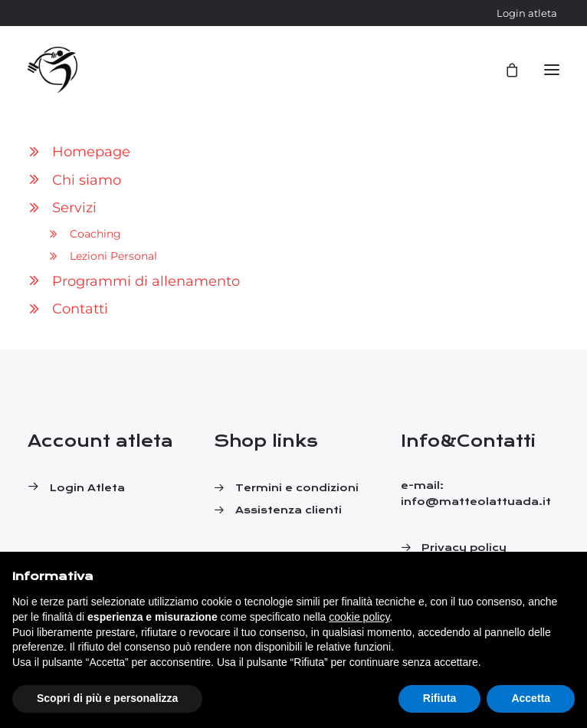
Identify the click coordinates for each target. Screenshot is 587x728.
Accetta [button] (531, 698)
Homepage (91, 152)
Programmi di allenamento (146, 281)
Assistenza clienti (289, 510)
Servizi (74, 208)
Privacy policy (464, 548)
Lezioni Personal (113, 256)
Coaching (95, 234)
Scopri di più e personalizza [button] (107, 698)
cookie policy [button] (359, 617)
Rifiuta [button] (440, 698)
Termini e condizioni (297, 488)
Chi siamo (87, 180)
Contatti (80, 309)
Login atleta (527, 13)
